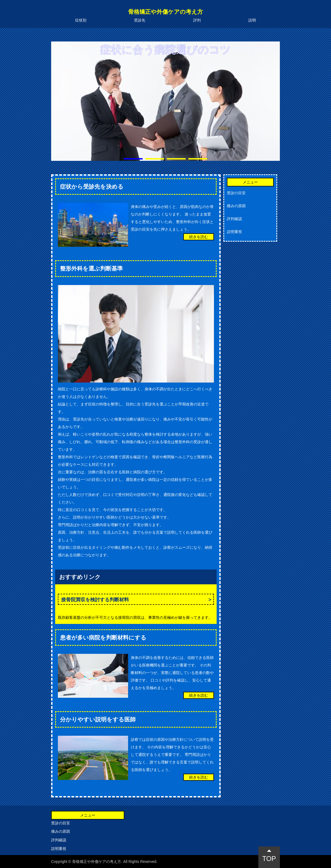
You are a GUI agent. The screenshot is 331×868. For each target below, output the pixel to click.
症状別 (81, 20)
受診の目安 (236, 193)
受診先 (140, 20)
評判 (197, 20)
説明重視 (234, 232)
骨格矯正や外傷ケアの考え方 (165, 12)
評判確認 (234, 219)
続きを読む (199, 237)
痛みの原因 (236, 206)
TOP (269, 855)
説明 (252, 20)
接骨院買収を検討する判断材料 (95, 600)
